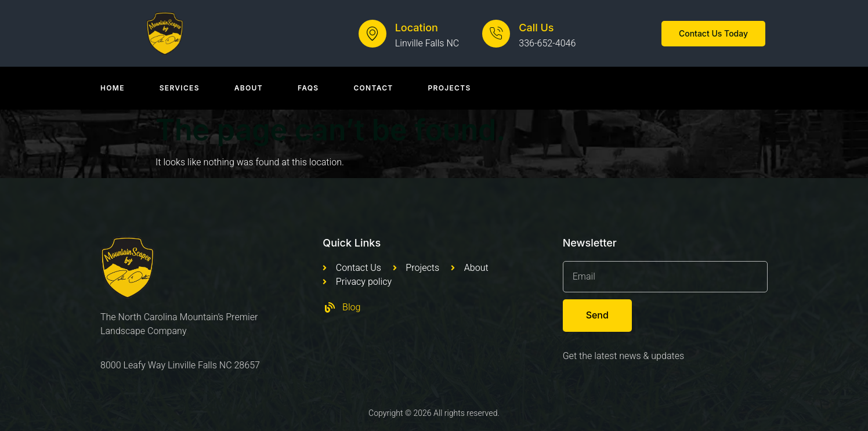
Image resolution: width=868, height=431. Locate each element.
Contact (373, 88)
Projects (450, 88)
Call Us (536, 28)
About (249, 88)
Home (113, 88)
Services (180, 88)
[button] (713, 34)
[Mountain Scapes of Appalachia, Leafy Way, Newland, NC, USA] (434, 367)
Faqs (308, 88)
